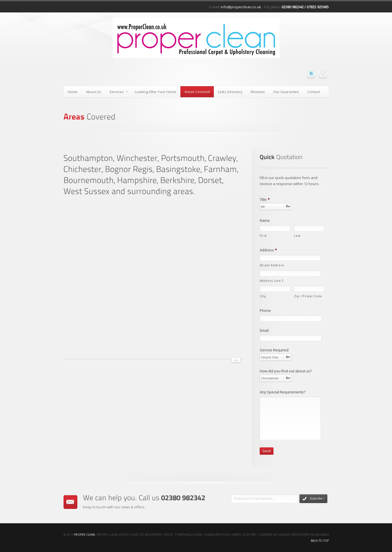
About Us (94, 92)
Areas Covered (197, 92)
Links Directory (230, 92)
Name (265, 221)
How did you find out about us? (286, 371)
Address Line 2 (272, 281)
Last (297, 236)
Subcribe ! (313, 499)
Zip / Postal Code (308, 296)
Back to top (320, 541)
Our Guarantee (286, 92)
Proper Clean (85, 535)
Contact (314, 92)
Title (265, 200)
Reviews (258, 92)
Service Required (274, 350)
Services (117, 93)
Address (268, 250)
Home (73, 92)
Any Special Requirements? (282, 392)
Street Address (272, 265)
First (263, 236)
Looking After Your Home (156, 92)
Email (264, 331)
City (263, 296)
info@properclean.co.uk (241, 7)
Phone (265, 311)
